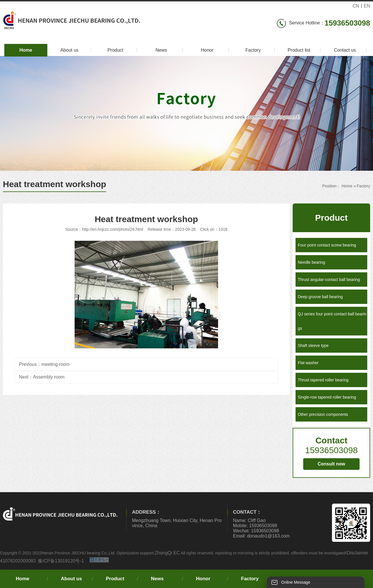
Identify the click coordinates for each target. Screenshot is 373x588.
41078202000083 (18, 561)
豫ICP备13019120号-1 (61, 561)
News (170, 50)
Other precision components (323, 414)
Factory (261, 50)
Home (26, 50)
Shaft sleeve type (313, 346)
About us (77, 50)
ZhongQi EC (167, 553)
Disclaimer (358, 553)
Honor (216, 50)
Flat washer (308, 363)
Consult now (331, 464)
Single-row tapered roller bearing (327, 397)
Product (123, 50)
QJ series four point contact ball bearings (332, 321)
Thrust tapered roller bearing (323, 380)
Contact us (351, 50)
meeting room (55, 364)
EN (367, 6)
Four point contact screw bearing (327, 245)
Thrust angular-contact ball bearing (329, 280)
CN (356, 6)
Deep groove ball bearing (320, 297)
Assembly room (49, 377)
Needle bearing (311, 262)
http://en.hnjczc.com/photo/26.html (113, 229)
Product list (305, 50)
